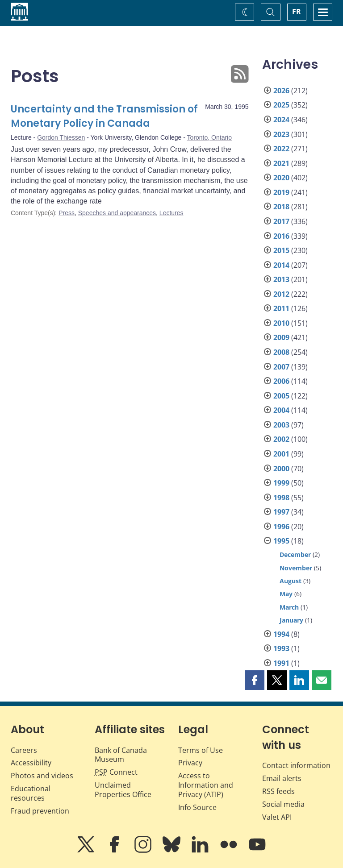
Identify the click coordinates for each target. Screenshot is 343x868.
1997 (281, 512)
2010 (281, 323)
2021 (281, 163)
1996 (281, 527)
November (296, 568)
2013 (281, 279)
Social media (283, 804)
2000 (281, 469)
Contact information (296, 765)
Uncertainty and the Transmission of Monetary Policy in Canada (104, 116)
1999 (281, 483)
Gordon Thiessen (61, 137)
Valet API (277, 817)
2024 (281, 120)
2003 (281, 425)
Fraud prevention (40, 811)
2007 (281, 367)
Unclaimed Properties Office (123, 790)
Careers (24, 750)
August (291, 581)
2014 (281, 265)
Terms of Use (201, 750)
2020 (281, 178)
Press (67, 213)
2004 (281, 410)
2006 (281, 381)
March (289, 607)
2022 (281, 149)
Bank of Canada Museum (121, 755)
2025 (281, 105)
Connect (116, 772)
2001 (281, 454)
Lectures (171, 213)
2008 (281, 352)
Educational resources (31, 793)
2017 (281, 221)
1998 (281, 498)
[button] (255, 680)
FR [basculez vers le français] (297, 12)
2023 (281, 134)
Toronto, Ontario (209, 137)
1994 (281, 634)
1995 (281, 541)
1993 (281, 648)
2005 (281, 396)
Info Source (197, 807)
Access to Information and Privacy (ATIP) (206, 785)
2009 (281, 337)
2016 (281, 236)
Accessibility (31, 763)
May (286, 594)
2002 (281, 439)
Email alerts (282, 778)
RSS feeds (278, 791)
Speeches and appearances (117, 213)
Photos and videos (42, 776)
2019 (281, 192)
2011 (281, 308)
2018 (281, 207)
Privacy (190, 763)
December (295, 554)
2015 (281, 250)
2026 (281, 91)
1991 (281, 663)
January (291, 620)
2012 (281, 294)
